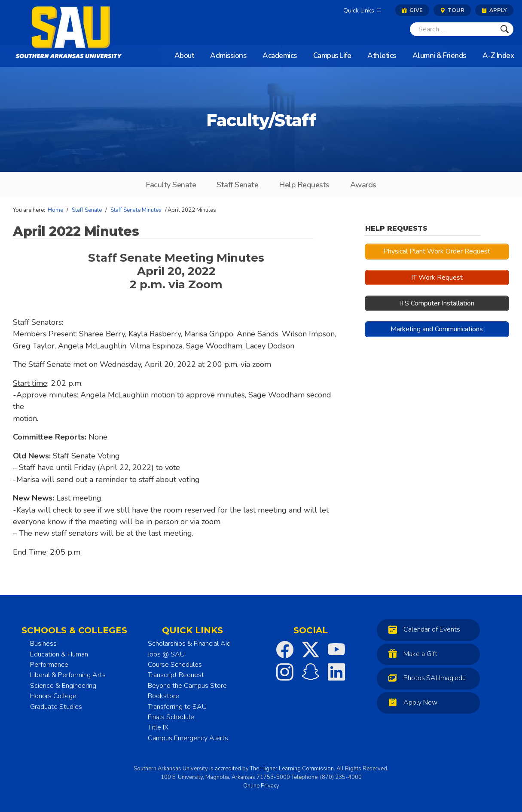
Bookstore (163, 696)
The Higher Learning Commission (292, 769)
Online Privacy (261, 786)
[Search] (453, 29)
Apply (494, 10)
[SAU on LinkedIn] (336, 672)
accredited (228, 769)
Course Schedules (175, 665)
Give (412, 10)
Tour (452, 10)
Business (43, 644)
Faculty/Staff (261, 120)
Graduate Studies (56, 707)
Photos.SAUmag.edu (425, 678)
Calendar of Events (422, 629)
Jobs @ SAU (166, 654)
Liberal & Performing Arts (68, 675)
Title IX (158, 727)
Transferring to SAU (177, 707)
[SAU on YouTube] (336, 650)
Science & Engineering (63, 686)
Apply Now (411, 702)
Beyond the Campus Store (187, 686)
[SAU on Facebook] (285, 650)
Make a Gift (411, 654)
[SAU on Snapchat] (311, 672)
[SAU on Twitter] (311, 650)
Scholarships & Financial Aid (189, 644)
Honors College (53, 696)
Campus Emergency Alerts (188, 738)
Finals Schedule (171, 717)
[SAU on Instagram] (285, 672)
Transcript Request (176, 675)
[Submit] (505, 29)
